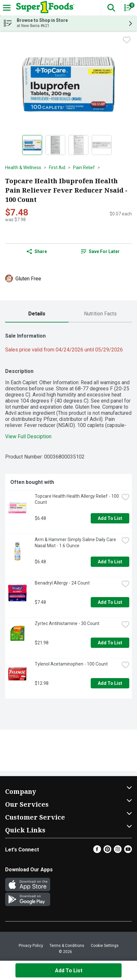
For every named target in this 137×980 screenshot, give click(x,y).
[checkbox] (127, 41)
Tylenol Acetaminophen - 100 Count (71, 664)
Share (37, 251)
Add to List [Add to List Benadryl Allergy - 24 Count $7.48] (110, 602)
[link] (100, 251)
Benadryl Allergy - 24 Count (62, 583)
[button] (111, 8)
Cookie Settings (105, 946)
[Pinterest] (107, 851)
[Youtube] (128, 851)
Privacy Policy (31, 946)
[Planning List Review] (128, 10)
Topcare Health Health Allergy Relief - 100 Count (77, 499)
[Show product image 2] (55, 145)
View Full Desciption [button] (28, 436)
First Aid (57, 168)
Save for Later (100, 251)
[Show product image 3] (78, 145)
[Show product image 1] (32, 145)
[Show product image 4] (102, 145)
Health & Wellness (23, 168)
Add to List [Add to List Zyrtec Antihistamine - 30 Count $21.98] (110, 643)
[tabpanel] (68, 513)
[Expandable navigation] (7, 8)
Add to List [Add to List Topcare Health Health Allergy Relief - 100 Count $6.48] (110, 518)
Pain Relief (84, 168)
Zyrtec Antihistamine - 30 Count (67, 623)
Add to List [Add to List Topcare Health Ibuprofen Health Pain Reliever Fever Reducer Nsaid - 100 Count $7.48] (69, 971)
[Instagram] (118, 851)
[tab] (37, 314)
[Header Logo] (44, 8)
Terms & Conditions (67, 946)
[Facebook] (97, 851)
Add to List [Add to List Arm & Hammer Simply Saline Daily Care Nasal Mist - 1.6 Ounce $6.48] (110, 562)
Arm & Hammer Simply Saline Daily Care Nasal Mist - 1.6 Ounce (76, 543)
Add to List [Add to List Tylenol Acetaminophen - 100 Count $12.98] (110, 683)
